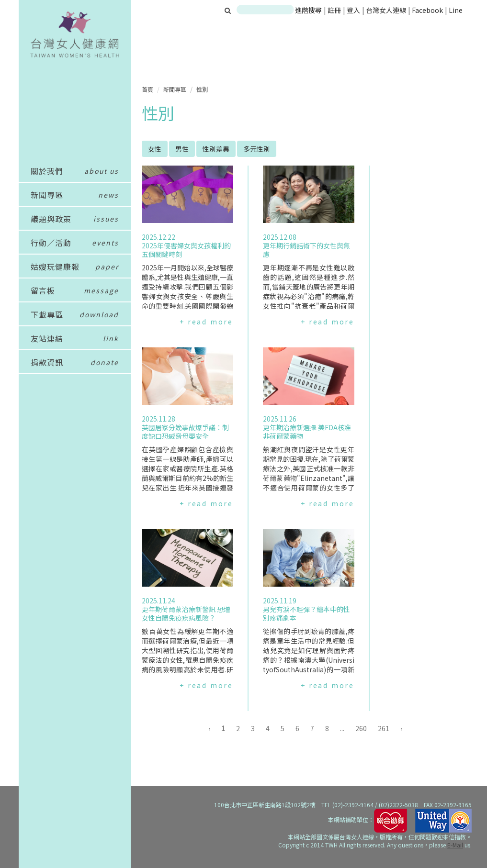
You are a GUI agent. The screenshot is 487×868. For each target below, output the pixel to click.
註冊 (335, 10)
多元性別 (257, 149)
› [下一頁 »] (401, 728)
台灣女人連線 (386, 10)
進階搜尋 (308, 10)
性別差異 (216, 149)
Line (456, 10)
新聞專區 (175, 89)
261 (384, 728)
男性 (182, 149)
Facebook (427, 10)
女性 (155, 149)
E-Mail (455, 845)
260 (361, 728)
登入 (354, 10)
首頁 (147, 89)
